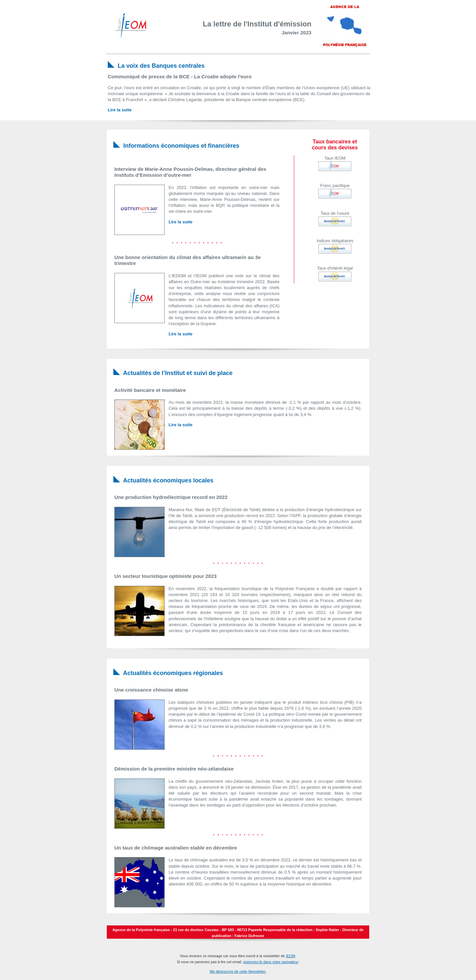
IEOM (291, 956)
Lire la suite (120, 110)
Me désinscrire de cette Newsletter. (238, 971)
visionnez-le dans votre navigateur (271, 962)
